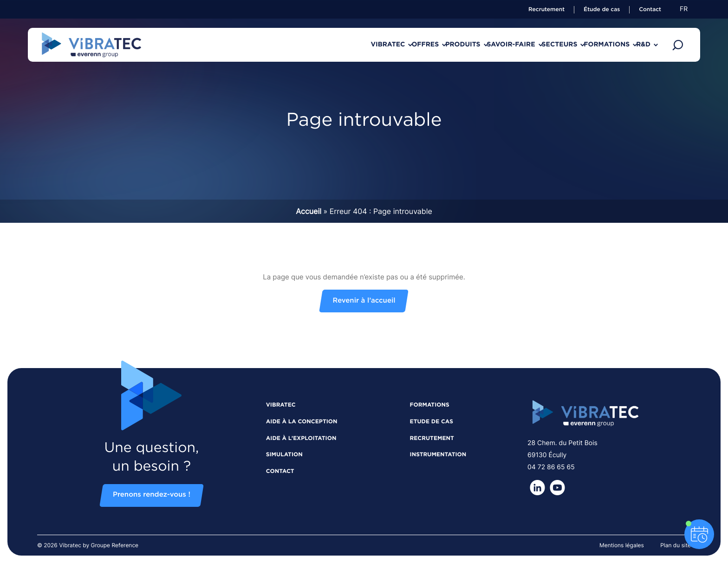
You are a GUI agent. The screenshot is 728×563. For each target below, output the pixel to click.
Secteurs (527, 45)
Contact (650, 10)
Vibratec (303, 45)
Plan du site (676, 545)
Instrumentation (438, 455)
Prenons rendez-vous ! (152, 495)
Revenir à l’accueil (364, 301)
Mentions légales (622, 545)
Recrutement (546, 10)
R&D (637, 45)
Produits (404, 45)
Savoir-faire (466, 45)
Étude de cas (602, 10)
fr (684, 9)
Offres (354, 45)
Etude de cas (432, 422)
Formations (587, 45)
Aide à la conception (302, 422)
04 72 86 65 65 (551, 467)
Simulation (284, 455)
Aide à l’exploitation (301, 439)
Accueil (309, 211)
